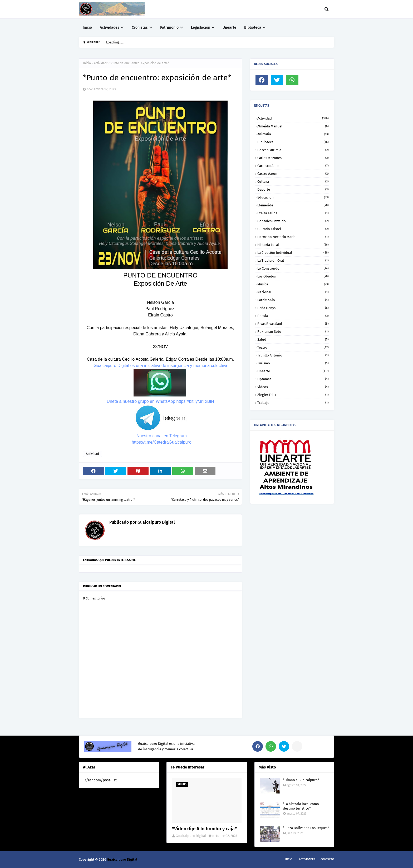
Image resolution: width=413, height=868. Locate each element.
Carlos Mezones (293, 158)
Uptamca (293, 379)
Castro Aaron (293, 174)
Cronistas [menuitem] (140, 28)
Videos (293, 387)
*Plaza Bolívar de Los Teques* (306, 828)
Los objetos (293, 276)
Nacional (293, 292)
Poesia (293, 316)
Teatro (293, 347)
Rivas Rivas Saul (293, 324)
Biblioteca (293, 142)
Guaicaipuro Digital (156, 522)
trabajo (293, 403)
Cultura (293, 182)
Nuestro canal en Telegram (162, 436)
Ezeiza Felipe (293, 213)
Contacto (327, 859)
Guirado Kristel (293, 229)
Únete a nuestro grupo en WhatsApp (141, 401)
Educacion (293, 197)
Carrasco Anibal (293, 166)
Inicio (87, 63)
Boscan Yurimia (293, 150)
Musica (293, 284)
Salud (293, 339)
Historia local (293, 245)
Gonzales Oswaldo (293, 221)
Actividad (100, 63)
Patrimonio (293, 300)
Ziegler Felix (293, 395)
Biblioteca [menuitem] (253, 28)
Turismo (293, 363)
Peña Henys (293, 308)
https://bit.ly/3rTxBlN (195, 401)
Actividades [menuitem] (110, 28)
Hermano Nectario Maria (293, 237)
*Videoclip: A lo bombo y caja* (204, 829)
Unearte (293, 371)
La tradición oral (293, 261)
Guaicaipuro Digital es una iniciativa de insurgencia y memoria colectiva (160, 366)
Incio (289, 859)
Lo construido (293, 268)
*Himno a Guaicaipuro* (301, 780)
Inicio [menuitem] (87, 28)
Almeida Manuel (293, 126)
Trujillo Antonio (293, 355)
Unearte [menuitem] (229, 28)
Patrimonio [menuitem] (169, 28)
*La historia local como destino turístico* (301, 806)
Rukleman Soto (293, 332)
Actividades (307, 859)
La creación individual (293, 253)
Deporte (293, 189)
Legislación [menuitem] (201, 28)
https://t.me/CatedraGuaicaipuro (162, 442)
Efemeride (293, 205)
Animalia (293, 134)
